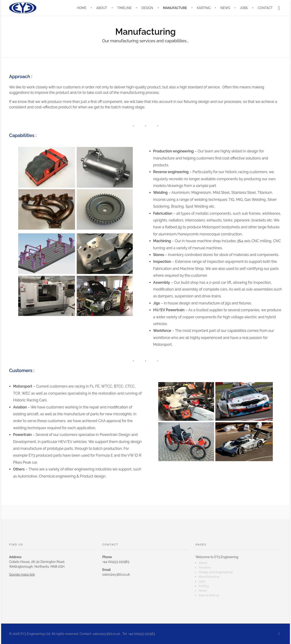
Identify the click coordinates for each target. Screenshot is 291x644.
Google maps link (22, 574)
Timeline (205, 567)
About (203, 563)
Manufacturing (209, 577)
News (203, 590)
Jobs (202, 581)
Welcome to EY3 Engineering (217, 557)
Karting (204, 586)
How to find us (209, 595)
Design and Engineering (216, 572)
